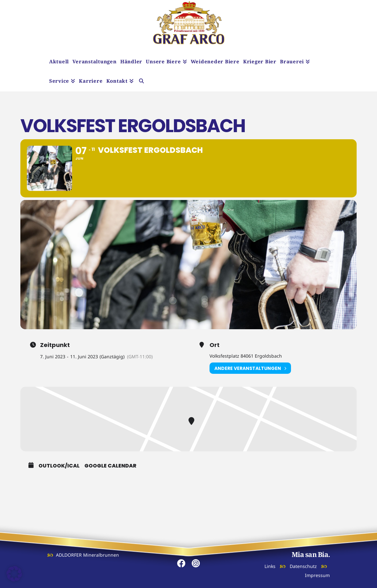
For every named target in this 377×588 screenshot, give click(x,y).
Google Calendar (110, 466)
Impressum (317, 575)
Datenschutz (303, 566)
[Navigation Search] (141, 82)
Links (270, 566)
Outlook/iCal (59, 466)
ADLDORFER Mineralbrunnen (87, 555)
